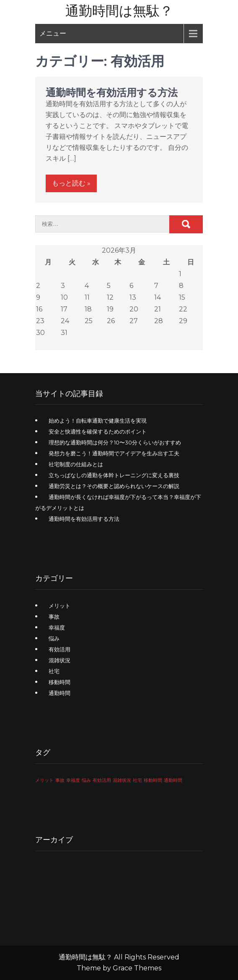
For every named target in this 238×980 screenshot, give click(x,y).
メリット (59, 606)
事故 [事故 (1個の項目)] (60, 780)
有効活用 (59, 649)
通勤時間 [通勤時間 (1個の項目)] (173, 780)
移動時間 (59, 682)
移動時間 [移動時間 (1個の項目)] (153, 780)
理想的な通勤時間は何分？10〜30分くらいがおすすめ (115, 442)
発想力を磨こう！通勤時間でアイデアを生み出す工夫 (114, 453)
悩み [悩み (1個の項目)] (86, 780)
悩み (54, 638)
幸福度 (57, 627)
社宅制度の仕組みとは (76, 464)
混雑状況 (59, 660)
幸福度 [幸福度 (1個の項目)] (73, 780)
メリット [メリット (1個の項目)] (44, 780)
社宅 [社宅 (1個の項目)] (137, 780)
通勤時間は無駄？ (119, 11)
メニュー (53, 33)
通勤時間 (59, 693)
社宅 (54, 671)
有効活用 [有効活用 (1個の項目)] (102, 780)
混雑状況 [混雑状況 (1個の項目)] (122, 780)
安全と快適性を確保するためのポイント (98, 431)
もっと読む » (71, 183)
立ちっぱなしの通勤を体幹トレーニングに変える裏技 (114, 475)
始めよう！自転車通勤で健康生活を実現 (98, 421)
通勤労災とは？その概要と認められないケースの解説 (114, 486)
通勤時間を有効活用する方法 (112, 93)
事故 (54, 617)
